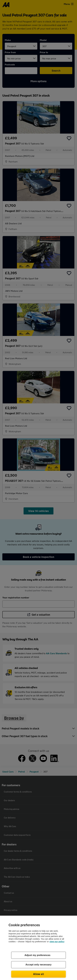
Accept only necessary (38, 965)
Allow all (38, 974)
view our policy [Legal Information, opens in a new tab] (57, 942)
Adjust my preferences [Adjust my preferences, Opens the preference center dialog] (38, 955)
